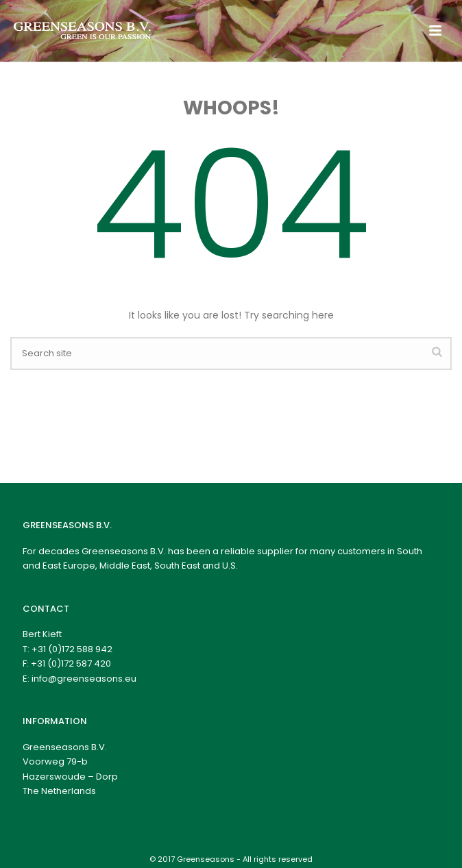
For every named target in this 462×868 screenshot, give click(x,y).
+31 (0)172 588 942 (72, 649)
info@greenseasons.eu (84, 679)
